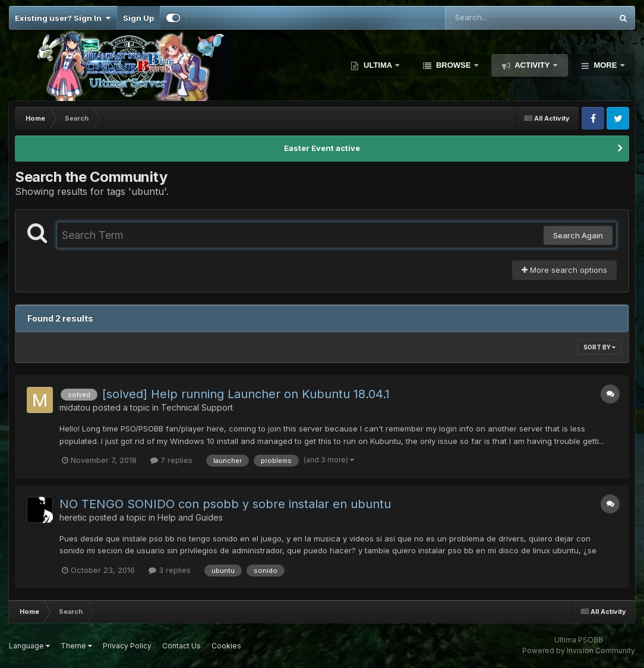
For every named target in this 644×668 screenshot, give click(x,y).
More (605, 65)
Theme (76, 646)
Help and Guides (190, 517)
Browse (453, 65)
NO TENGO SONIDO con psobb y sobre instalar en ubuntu (225, 504)
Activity (532, 65)
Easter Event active (322, 148)
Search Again (578, 235)
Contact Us (181, 646)
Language (29, 646)
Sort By (599, 347)
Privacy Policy (127, 646)
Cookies (226, 646)
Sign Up (138, 18)
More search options (564, 270)
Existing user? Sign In (63, 18)
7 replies (171, 460)
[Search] (496, 18)
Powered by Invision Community (579, 650)
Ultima (378, 65)
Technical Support (197, 407)
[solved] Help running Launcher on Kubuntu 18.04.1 (246, 394)
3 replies (170, 570)
